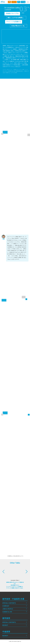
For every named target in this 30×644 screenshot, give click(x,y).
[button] (27, 572)
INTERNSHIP (14, 2)
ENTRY (9, 2)
